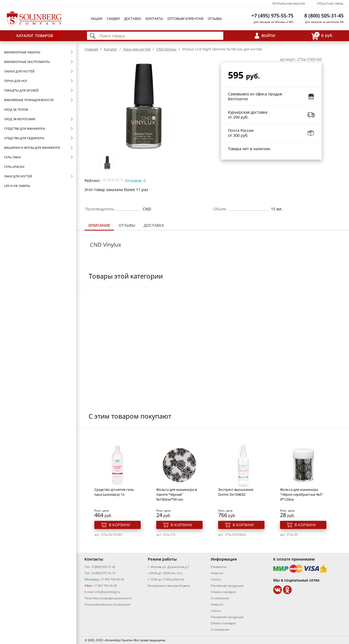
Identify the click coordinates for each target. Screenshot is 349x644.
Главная (91, 49)
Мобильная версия (289, 3)
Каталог (111, 49)
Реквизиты (219, 567)
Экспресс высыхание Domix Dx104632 (236, 492)
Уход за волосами (20, 119)
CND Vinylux (166, 49)
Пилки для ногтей (19, 71)
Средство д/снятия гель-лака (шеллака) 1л (115, 492)
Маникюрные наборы (22, 52)
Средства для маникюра (25, 129)
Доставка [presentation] (154, 225)
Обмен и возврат (223, 592)
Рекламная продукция (227, 586)
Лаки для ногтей (18, 176)
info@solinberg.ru (108, 592)
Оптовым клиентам (185, 19)
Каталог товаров (35, 36)
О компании (220, 598)
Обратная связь (330, 3)
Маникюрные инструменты (27, 62)
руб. (322, 36)
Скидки (113, 19)
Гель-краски (14, 167)
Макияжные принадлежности (29, 100)
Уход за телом (16, 109)
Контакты (154, 19)
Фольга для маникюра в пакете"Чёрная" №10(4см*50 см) (177, 494)
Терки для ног (16, 81)
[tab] (99, 226)
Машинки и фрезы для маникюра (32, 148)
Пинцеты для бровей (21, 90)
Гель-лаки (12, 157)
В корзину (120, 525)
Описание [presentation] (99, 225)
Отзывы (215, 19)
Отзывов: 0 (135, 181)
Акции (97, 19)
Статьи (216, 579)
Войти (268, 36)
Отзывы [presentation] (127, 225)
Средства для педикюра (24, 138)
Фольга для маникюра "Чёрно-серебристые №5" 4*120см (302, 494)
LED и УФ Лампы (17, 186)
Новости (217, 573)
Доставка (133, 19)
